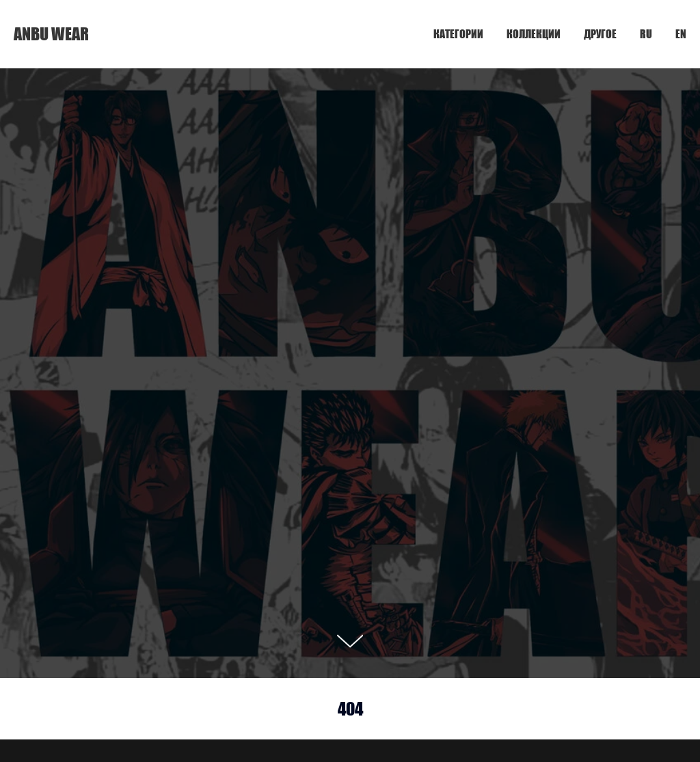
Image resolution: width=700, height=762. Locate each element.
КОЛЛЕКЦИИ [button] (534, 34)
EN (681, 34)
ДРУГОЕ (600, 34)
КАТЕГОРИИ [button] (458, 34)
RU (646, 34)
